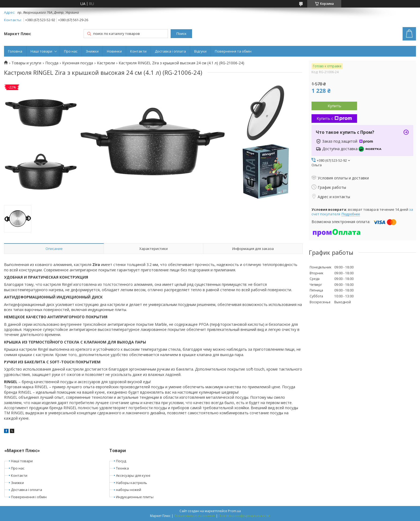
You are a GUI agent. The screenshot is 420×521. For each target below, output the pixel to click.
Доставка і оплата (170, 51)
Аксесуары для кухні (133, 475)
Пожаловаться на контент (195, 516)
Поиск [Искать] (181, 34)
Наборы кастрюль (132, 483)
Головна (15, 51)
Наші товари (41, 51)
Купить (334, 106)
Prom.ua (234, 511)
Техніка (122, 468)
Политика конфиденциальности (244, 516)
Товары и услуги (26, 63)
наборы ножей (129, 490)
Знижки (92, 51)
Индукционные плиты (135, 497)
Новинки (114, 51)
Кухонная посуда (78, 63)
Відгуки (200, 51)
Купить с (334, 118)
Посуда (52, 63)
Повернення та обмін (233, 51)
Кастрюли (106, 63)
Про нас (71, 51)
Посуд (121, 461)
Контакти (138, 51)
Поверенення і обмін (29, 497)
